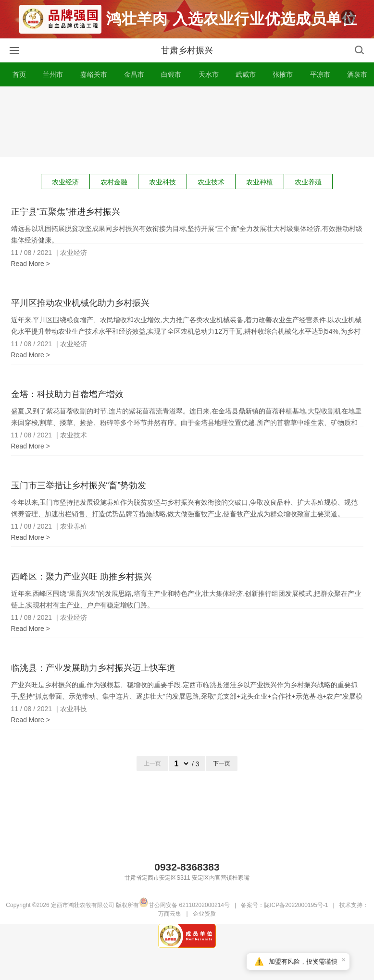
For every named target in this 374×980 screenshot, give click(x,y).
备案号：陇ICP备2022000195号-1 (284, 907)
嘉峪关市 (94, 76)
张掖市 (283, 76)
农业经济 (65, 183)
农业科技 (162, 183)
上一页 (152, 765)
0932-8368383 (187, 868)
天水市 (209, 76)
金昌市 (134, 76)
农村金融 (114, 183)
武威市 (246, 76)
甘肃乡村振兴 (187, 52)
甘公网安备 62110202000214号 (184, 907)
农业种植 (260, 183)
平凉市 (320, 76)
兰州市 (53, 76)
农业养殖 (308, 183)
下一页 (222, 765)
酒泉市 (357, 76)
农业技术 (211, 183)
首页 (19, 76)
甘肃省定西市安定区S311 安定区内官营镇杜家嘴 (187, 879)
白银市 (171, 76)
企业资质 (204, 915)
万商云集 (170, 915)
